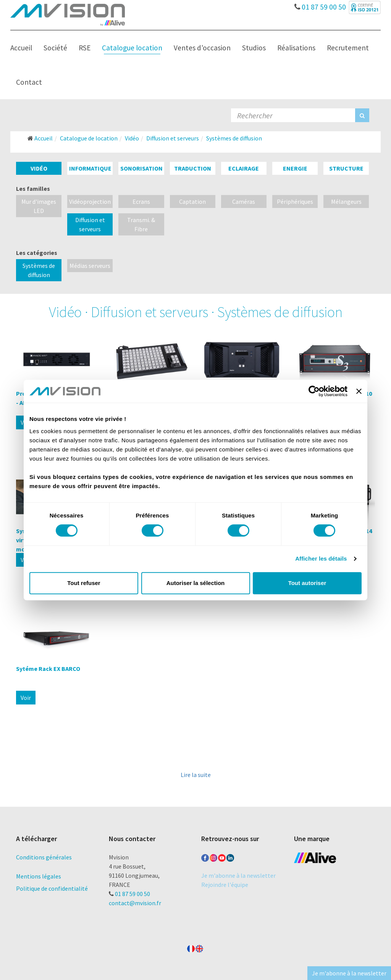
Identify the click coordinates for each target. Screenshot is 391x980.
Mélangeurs (346, 201)
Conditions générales (44, 857)
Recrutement (348, 48)
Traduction (193, 168)
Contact (29, 82)
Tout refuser (84, 583)
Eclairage (244, 168)
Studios (254, 48)
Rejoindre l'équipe (225, 885)
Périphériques (295, 201)
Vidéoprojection (90, 201)
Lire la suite (196, 775)
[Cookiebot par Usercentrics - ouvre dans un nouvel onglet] (314, 391)
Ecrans (141, 201)
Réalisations (296, 48)
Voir (26, 698)
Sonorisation (141, 168)
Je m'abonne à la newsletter (238, 875)
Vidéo (39, 168)
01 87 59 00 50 (320, 5)
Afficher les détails (321, 559)
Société (55, 48)
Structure (346, 168)
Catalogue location (132, 48)
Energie (295, 168)
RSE (85, 48)
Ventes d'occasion (202, 48)
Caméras (244, 201)
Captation (192, 201)
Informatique (90, 168)
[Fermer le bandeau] (359, 391)
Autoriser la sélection (196, 583)
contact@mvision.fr (135, 903)
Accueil (21, 48)
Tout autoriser (307, 583)
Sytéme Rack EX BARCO (48, 669)
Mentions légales (39, 876)
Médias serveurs (90, 266)
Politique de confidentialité (52, 888)
